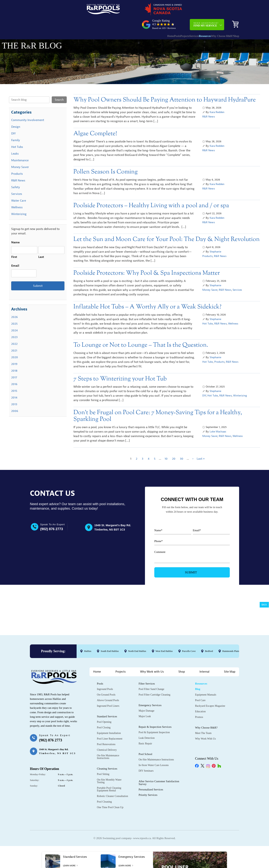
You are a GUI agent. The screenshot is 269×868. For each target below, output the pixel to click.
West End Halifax (164, 652)
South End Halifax (110, 652)
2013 (14, 392)
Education (200, 712)
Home (143, 22)
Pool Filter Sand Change (151, 690)
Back (264, 605)
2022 (14, 331)
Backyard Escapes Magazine (210, 707)
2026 (14, 304)
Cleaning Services (107, 769)
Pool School (145, 755)
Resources (192, 22)
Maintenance (20, 148)
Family (16, 128)
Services (177, 22)
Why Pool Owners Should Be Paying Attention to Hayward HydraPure (165, 87)
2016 (14, 371)
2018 (14, 358)
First (14, 244)
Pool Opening (104, 723)
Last (41, 244)
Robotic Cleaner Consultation (112, 797)
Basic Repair (145, 744)
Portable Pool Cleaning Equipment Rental (109, 790)
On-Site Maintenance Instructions (108, 758)
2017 (14, 365)
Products (207, 243)
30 (182, 446)
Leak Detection (147, 739)
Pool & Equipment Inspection (154, 733)
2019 (14, 351)
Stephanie (215, 239)
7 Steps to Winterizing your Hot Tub (120, 366)
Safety (16, 175)
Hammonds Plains (231, 652)
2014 (14, 385)
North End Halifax (137, 652)
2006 (15, 398)
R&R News (209, 104)
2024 (14, 318)
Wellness (233, 311)
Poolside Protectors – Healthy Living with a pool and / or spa (151, 193)
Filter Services (147, 684)
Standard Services (107, 717)
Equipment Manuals (206, 695)
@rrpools (39, 622)
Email (15, 253)
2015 (14, 378)
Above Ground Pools (108, 701)
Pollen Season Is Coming (106, 159)
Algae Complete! (95, 121)
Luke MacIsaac (218, 419)
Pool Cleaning (104, 802)
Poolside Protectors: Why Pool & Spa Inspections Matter (147, 260)
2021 (14, 338)
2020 (15, 345)
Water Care (19, 188)
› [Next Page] (193, 446)
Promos (199, 718)
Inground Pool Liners (108, 707)
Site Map (230, 672)
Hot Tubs (208, 311)
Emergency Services (150, 706)
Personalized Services (151, 790)
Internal (204, 672)
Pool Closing (104, 728)
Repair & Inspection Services (155, 728)
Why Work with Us (152, 672)
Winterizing (240, 383)
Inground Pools (105, 690)
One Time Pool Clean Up (110, 808)
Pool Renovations (106, 745)
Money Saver (210, 277)
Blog (198, 690)
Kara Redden (217, 99)
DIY (204, 383)
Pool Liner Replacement (110, 739)
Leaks (15, 141)
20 (174, 446)
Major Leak (145, 717)
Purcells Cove (189, 652)
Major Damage (146, 711)
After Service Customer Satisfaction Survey (159, 783)
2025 (14, 311)
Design (16, 114)
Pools (153, 22)
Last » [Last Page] (201, 446)
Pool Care (200, 701)
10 (166, 446)
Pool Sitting (103, 775)
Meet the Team (203, 734)
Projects (164, 22)
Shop (233, 22)
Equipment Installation (109, 734)
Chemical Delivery (107, 751)
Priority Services (148, 796)
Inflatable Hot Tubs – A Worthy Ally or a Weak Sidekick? (147, 294)
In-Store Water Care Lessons (154, 766)
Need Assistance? (206, 10)
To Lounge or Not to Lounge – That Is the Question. (141, 332)
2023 (14, 324)
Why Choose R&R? (213, 22)
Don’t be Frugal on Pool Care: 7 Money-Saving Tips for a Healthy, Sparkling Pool (158, 403)
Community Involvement (28, 107)
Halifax (88, 652)
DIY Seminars (146, 772)
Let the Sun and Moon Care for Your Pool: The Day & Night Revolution (167, 227)
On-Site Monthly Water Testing (109, 782)
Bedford (209, 652)
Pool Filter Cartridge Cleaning (154, 695)
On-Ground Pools (106, 695)
